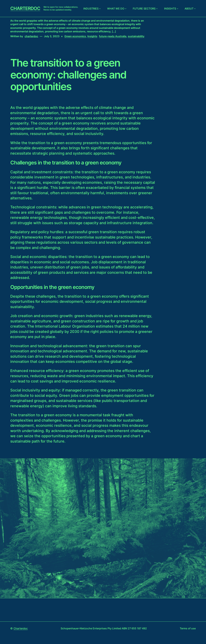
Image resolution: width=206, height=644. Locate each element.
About (189, 9)
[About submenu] (195, 9)
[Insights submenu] (178, 9)
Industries (91, 9)
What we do (116, 9)
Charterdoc (25, 8)
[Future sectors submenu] (157, 9)
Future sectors (144, 9)
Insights (170, 9)
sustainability (136, 36)
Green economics (75, 36)
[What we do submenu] (126, 9)
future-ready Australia (113, 36)
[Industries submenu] (100, 9)
